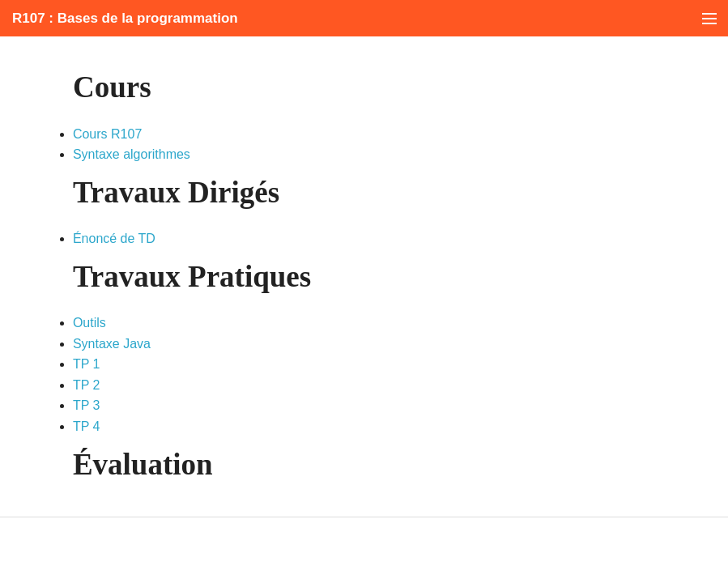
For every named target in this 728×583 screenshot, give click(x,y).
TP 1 (87, 364)
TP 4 (87, 426)
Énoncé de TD (114, 238)
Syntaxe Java (112, 344)
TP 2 (87, 385)
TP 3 (87, 405)
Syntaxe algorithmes (132, 154)
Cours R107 (107, 134)
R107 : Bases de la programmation (125, 18)
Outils (89, 323)
